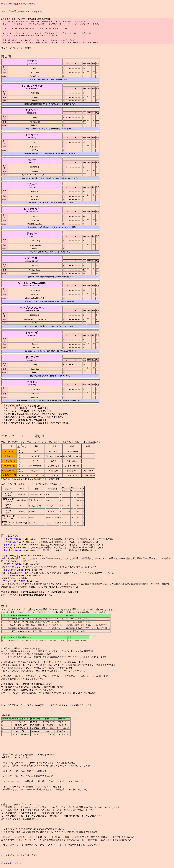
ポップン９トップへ (11, 863)
